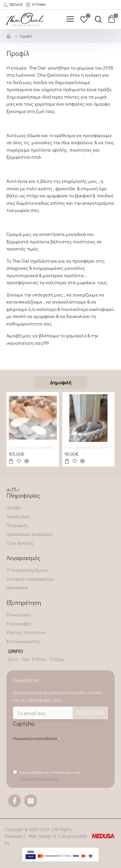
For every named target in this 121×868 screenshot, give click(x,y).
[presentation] (62, 755)
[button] (58, 471)
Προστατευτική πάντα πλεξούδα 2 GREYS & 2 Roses (33, 447)
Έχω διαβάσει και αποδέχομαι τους (47, 775)
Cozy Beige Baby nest (86, 447)
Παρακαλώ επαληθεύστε (35, 738)
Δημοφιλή (61, 382)
